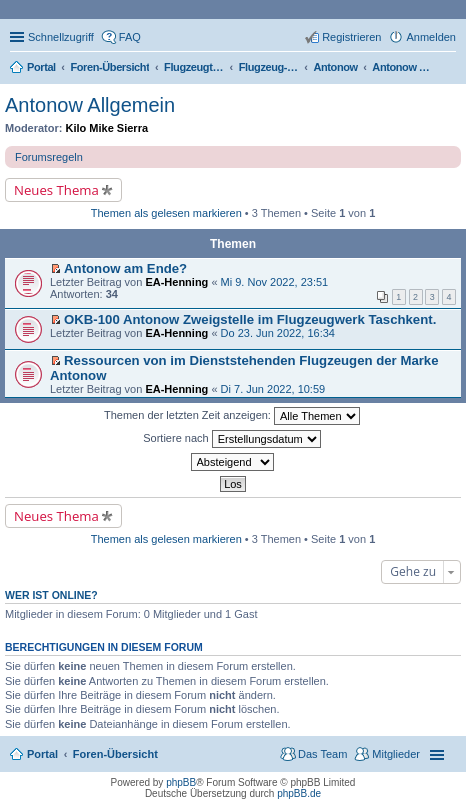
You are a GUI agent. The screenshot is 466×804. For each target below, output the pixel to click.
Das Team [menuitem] (322, 754)
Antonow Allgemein (90, 105)
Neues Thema (56, 190)
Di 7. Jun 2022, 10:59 (273, 389)
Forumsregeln (49, 157)
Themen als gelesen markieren (166, 213)
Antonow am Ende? (125, 268)
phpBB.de (299, 793)
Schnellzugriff (61, 37)
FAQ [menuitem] (130, 37)
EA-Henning (176, 282)
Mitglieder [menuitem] (396, 754)
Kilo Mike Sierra (107, 128)
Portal (41, 67)
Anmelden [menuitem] (431, 37)
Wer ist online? (51, 595)
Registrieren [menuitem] (351, 37)
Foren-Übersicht (115, 754)
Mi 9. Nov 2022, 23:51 (275, 282)
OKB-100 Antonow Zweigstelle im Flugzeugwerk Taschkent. (250, 319)
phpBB (181, 782)
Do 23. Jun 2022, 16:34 (278, 333)
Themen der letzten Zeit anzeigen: (232, 416)
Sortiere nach (231, 439)
